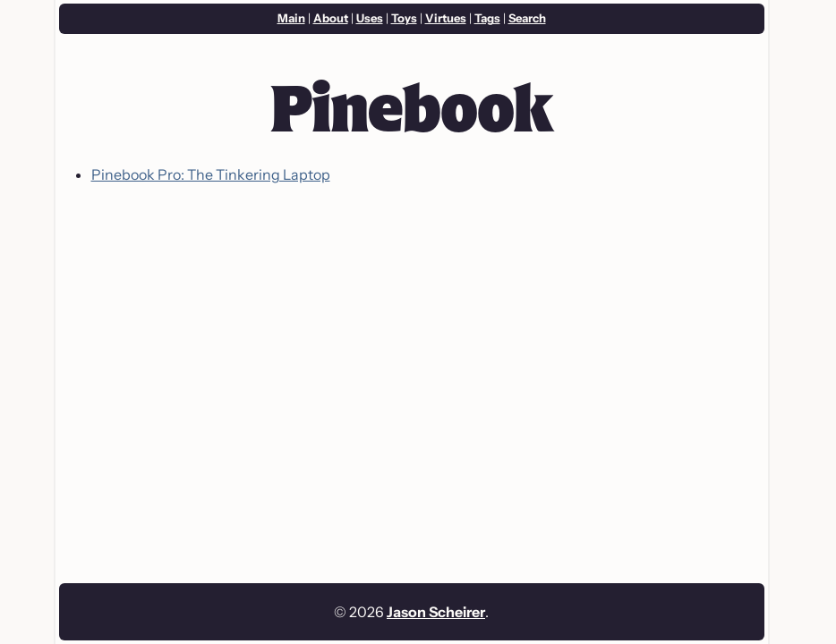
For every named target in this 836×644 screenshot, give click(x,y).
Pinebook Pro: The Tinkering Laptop (211, 174)
